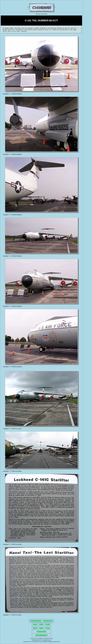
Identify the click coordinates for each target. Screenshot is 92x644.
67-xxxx (48, 628)
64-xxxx (48, 624)
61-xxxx (35, 624)
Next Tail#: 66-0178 (48, 621)
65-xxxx (35, 628)
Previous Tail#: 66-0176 (36, 621)
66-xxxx (41, 628)
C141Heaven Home (41, 632)
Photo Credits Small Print (41, 635)
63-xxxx (41, 624)
